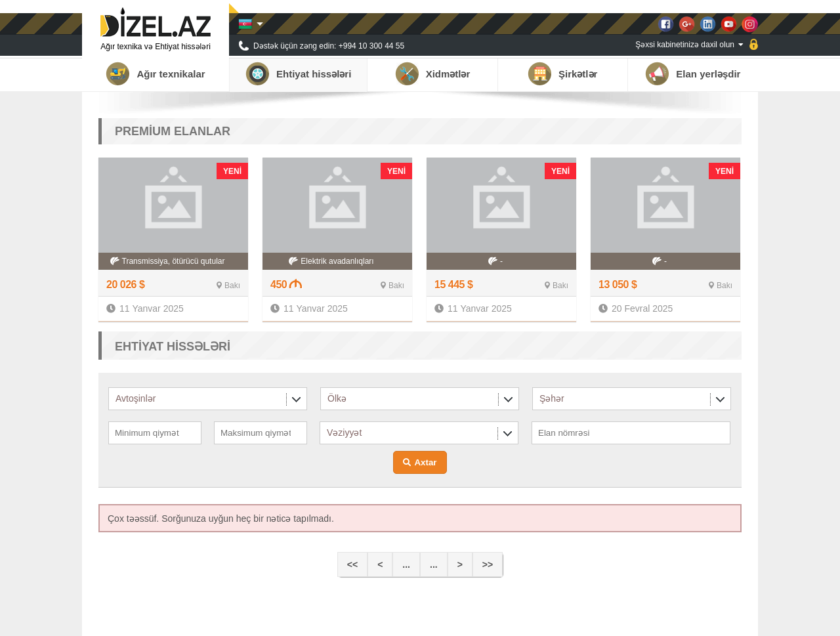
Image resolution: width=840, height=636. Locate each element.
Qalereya (691, 620)
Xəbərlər (647, 620)
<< (352, 564)
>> (488, 564)
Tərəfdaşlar (599, 620)
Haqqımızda (544, 620)
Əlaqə (731, 620)
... (406, 564)
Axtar (425, 462)
